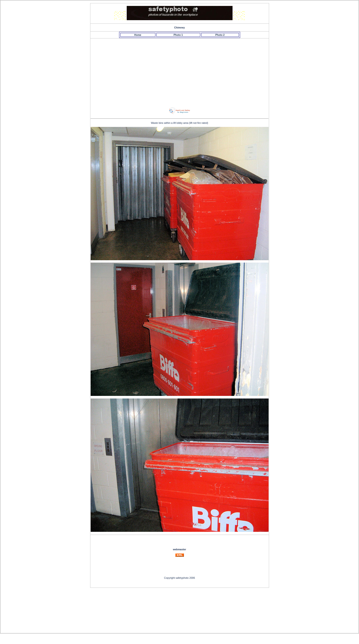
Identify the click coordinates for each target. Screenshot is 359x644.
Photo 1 (178, 35)
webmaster (180, 549)
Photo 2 (220, 35)
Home (138, 35)
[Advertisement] (180, 71)
